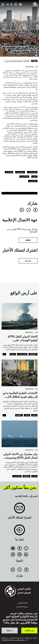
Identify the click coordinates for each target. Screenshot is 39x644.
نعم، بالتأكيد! (29, 630)
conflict (33, 354)
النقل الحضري (24, 177)
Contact (19, 531)
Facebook (19, 548)
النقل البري (9, 172)
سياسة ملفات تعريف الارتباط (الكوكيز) (13, 640)
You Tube (13, 548)
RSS (13, 554)
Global (19, 415)
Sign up (19, 509)
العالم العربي (33, 181)
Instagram (19, 554)
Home (34, 61)
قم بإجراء (8, 4)
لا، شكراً (10, 630)
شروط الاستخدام (22, 606)
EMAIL (28, 240)
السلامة (27, 415)
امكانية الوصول (23, 603)
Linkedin (26, 554)
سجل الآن (28, 261)
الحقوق (13, 354)
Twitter (26, 548)
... (4, 354)
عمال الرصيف (20, 172)
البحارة (34, 177)
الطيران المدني (32, 172)
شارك (32, 203)
